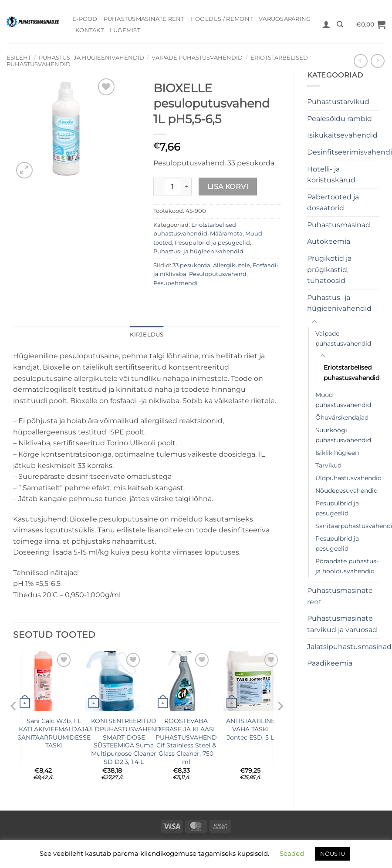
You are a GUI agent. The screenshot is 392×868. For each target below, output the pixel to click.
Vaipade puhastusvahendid (197, 58)
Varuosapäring (285, 19)
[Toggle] (314, 322)
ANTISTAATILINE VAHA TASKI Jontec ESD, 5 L (250, 729)
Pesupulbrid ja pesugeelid (337, 508)
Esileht (19, 58)
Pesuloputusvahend (218, 274)
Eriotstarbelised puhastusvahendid (351, 372)
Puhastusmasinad (339, 225)
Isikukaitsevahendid (342, 135)
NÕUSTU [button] (333, 854)
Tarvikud (328, 465)
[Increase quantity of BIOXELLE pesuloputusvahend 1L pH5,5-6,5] (186, 186)
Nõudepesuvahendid (346, 491)
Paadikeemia (330, 663)
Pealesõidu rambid (340, 119)
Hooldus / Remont (221, 19)
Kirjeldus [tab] (147, 335)
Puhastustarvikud (338, 102)
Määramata (226, 234)
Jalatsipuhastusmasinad (349, 647)
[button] (326, 24)
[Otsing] (340, 24)
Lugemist (125, 30)
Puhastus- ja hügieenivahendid (91, 58)
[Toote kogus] (172, 186)
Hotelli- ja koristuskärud (331, 175)
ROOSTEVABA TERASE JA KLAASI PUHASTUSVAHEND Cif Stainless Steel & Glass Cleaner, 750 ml (186, 741)
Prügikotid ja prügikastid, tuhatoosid (329, 269)
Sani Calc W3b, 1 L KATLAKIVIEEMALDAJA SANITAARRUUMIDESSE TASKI (54, 733)
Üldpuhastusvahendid (348, 478)
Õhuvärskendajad (342, 417)
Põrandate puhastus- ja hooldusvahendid (347, 566)
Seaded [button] (292, 853)
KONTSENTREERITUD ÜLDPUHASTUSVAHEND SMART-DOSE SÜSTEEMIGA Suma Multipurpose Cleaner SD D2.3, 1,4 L (124, 741)
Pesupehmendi (176, 283)
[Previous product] (377, 61)
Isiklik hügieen (337, 453)
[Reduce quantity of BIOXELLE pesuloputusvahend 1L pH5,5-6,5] (159, 186)
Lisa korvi (228, 187)
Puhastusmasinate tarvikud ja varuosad (342, 624)
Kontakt (90, 30)
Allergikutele (231, 265)
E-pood (85, 19)
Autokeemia (329, 241)
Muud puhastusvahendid (343, 400)
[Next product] (360, 61)
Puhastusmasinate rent (144, 19)
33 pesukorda (191, 265)
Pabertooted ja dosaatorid (333, 203)
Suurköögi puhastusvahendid (343, 435)
